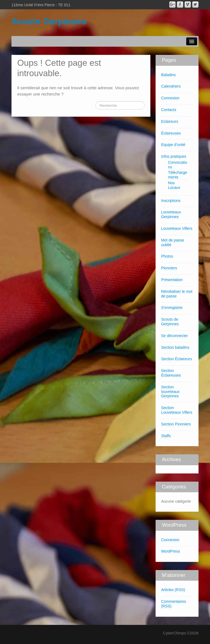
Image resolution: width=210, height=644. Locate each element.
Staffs (166, 436)
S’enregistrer (172, 308)
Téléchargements (177, 175)
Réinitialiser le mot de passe (177, 294)
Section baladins (175, 347)
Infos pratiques (174, 156)
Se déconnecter (174, 336)
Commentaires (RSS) (173, 604)
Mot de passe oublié (173, 242)
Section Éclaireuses (171, 373)
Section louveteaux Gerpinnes (170, 392)
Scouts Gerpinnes (49, 21)
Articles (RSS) (173, 590)
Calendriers (171, 86)
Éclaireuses (171, 133)
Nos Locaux (174, 185)
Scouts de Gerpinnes (170, 322)
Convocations (177, 165)
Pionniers (169, 268)
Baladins (168, 75)
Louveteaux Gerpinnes (171, 214)
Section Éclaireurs (177, 359)
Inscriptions (171, 201)
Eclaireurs (170, 121)
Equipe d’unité (173, 145)
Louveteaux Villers (177, 228)
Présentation (172, 280)
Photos (167, 256)
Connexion (170, 98)
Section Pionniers (176, 424)
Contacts (169, 110)
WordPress (170, 551)
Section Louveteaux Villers (177, 410)
